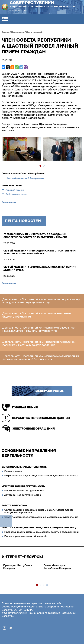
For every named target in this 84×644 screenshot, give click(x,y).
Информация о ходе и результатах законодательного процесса (41, 476)
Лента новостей (34, 32)
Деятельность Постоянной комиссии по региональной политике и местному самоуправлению (39, 343)
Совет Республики (42, 4)
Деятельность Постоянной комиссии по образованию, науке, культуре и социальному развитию (39, 329)
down (6, 521)
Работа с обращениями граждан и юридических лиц (39, 528)
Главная (6, 32)
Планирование (13, 471)
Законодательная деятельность (24, 467)
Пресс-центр (18, 32)
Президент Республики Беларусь (18, 567)
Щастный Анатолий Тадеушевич (25, 178)
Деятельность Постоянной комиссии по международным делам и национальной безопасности (41, 358)
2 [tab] (44, 166)
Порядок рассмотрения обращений (25, 536)
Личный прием (15, 190)
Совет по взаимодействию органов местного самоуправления (41, 517)
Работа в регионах (17, 194)
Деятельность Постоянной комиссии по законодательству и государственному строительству (41, 301)
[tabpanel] (22, 149)
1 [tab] (40, 166)
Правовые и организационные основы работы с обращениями (41, 532)
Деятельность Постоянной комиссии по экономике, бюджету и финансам (37, 315)
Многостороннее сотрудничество (24, 491)
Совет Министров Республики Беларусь (57, 567)
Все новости (9, 202)
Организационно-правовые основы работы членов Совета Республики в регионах (39, 511)
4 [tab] (47, 585)
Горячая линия (20, 407)
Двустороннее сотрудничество (23, 495)
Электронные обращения (28, 429)
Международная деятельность (23, 486)
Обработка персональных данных (36, 418)
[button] (5, 19)
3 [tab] (44, 585)
